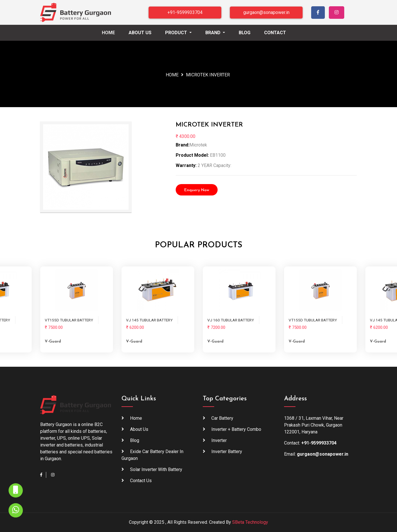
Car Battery (222, 418)
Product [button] (177, 33)
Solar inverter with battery (156, 469)
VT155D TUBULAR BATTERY (69, 320)
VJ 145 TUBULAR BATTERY (149, 320)
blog (135, 440)
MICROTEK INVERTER (208, 75)
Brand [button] (213, 33)
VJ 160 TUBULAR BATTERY (231, 320)
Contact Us (141, 481)
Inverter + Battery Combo (236, 429)
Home (114, 32)
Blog (245, 33)
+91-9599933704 (185, 12)
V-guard (53, 342)
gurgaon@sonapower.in (266, 12)
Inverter (219, 440)
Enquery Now (197, 190)
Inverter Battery (227, 452)
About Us (140, 33)
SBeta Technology (250, 522)
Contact (275, 33)
